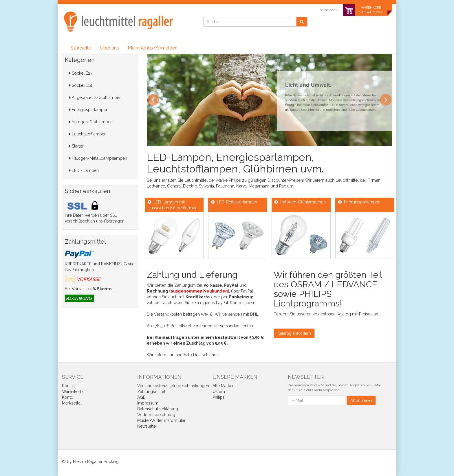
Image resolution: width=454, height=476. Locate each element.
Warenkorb (72, 392)
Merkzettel (72, 403)
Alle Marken (224, 386)
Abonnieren (361, 400)
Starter (76, 146)
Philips (219, 397)
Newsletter (147, 426)
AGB (141, 397)
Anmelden (329, 10)
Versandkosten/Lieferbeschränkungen (173, 386)
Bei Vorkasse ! (89, 289)
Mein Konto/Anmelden (153, 48)
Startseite (81, 48)
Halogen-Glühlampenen (300, 202)
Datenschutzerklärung (158, 409)
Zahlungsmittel (151, 392)
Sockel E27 (81, 73)
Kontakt (69, 386)
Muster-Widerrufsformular (161, 420)
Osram (219, 392)
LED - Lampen (84, 170)
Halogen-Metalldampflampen (98, 158)
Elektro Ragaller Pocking (96, 462)
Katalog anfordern (294, 333)
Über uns (109, 48)
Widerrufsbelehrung (156, 415)
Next (386, 100)
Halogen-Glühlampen (91, 122)
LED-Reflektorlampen (234, 202)
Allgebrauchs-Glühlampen (95, 98)
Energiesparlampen (89, 110)
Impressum (148, 403)
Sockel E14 (81, 85)
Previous (153, 100)
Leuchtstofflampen (88, 134)
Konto (68, 397)
